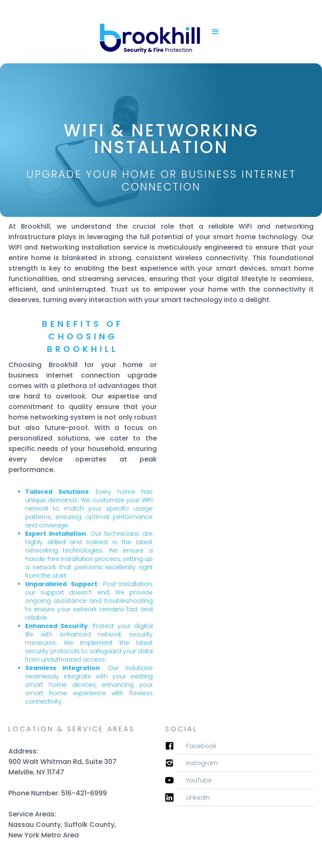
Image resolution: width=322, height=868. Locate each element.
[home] (148, 32)
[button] (216, 32)
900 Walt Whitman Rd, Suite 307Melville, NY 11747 (62, 767)
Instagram (202, 763)
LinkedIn (198, 798)
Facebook (201, 746)
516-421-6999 (84, 793)
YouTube (199, 780)
